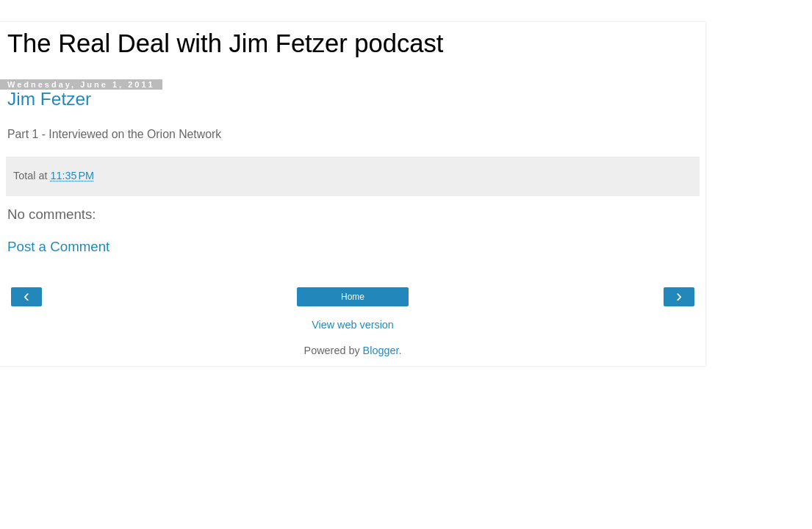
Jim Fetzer (49, 99)
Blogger (381, 350)
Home (353, 297)
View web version (353, 325)
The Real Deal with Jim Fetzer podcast (225, 43)
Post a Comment (58, 246)
